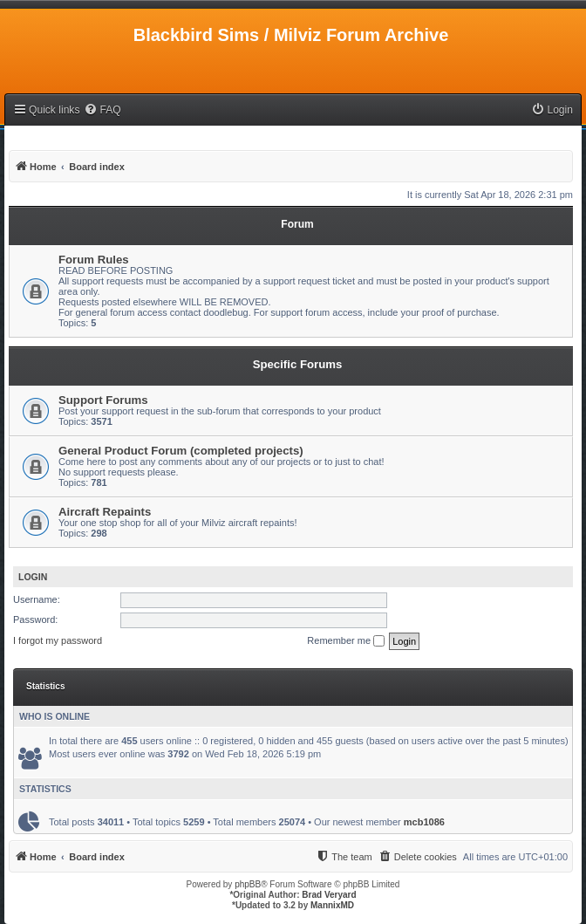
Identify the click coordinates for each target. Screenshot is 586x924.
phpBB (248, 884)
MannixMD (332, 905)
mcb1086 (424, 822)
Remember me (346, 641)
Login (33, 577)
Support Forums (103, 400)
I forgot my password (58, 640)
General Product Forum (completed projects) (181, 451)
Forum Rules (94, 260)
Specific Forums (298, 364)
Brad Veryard (329, 895)
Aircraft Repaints (105, 512)
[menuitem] (102, 110)
